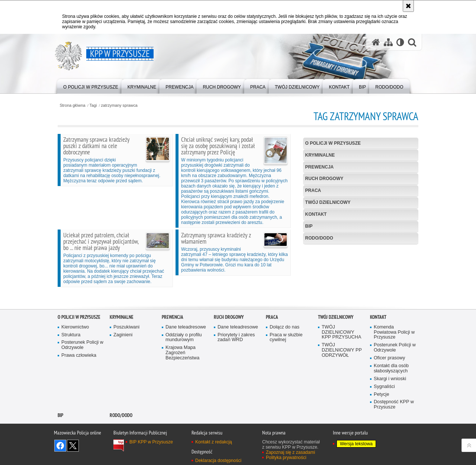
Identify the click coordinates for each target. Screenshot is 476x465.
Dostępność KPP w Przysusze (394, 433)
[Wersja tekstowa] (400, 42)
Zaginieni (123, 363)
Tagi (93, 105)
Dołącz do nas (284, 355)
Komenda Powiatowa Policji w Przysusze (394, 360)
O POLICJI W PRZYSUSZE (333, 143)
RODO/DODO (319, 238)
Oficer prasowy (389, 386)
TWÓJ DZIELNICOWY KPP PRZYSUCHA (341, 360)
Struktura (71, 363)
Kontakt (316, 214)
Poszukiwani (126, 355)
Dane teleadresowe (186, 355)
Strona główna (72, 105)
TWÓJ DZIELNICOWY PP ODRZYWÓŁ (342, 379)
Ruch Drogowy (324, 179)
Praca (313, 190)
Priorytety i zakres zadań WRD (236, 365)
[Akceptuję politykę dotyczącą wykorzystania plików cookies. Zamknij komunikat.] (408, 6)
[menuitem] (91, 86)
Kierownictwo (75, 355)
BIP (309, 226)
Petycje (381, 422)
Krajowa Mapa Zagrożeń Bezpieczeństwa (182, 381)
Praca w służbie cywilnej (286, 365)
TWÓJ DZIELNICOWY (328, 202)
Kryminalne (320, 155)
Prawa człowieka (79, 384)
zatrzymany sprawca (119, 105)
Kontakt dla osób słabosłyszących (391, 397)
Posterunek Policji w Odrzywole (82, 373)
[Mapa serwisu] (388, 42)
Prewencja (320, 167)
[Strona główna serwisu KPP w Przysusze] (376, 42)
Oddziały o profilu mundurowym (184, 365)
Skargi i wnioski (390, 407)
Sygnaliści (384, 415)
